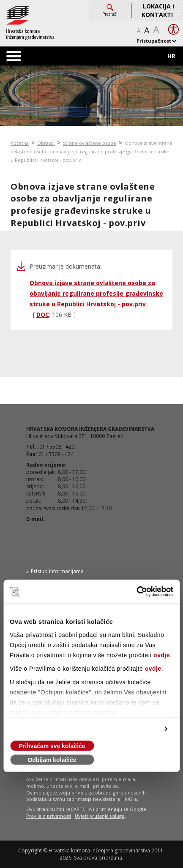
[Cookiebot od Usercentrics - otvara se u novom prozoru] (136, 592)
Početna (20, 143)
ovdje (162, 655)
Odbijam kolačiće (52, 760)
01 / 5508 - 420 (57, 447)
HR (171, 56)
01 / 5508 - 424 (56, 454)
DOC (43, 314)
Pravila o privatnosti (49, 816)
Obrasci (46, 143)
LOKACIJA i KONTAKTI (158, 10)
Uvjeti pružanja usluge (100, 816)
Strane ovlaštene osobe (90, 143)
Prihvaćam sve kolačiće (52, 746)
